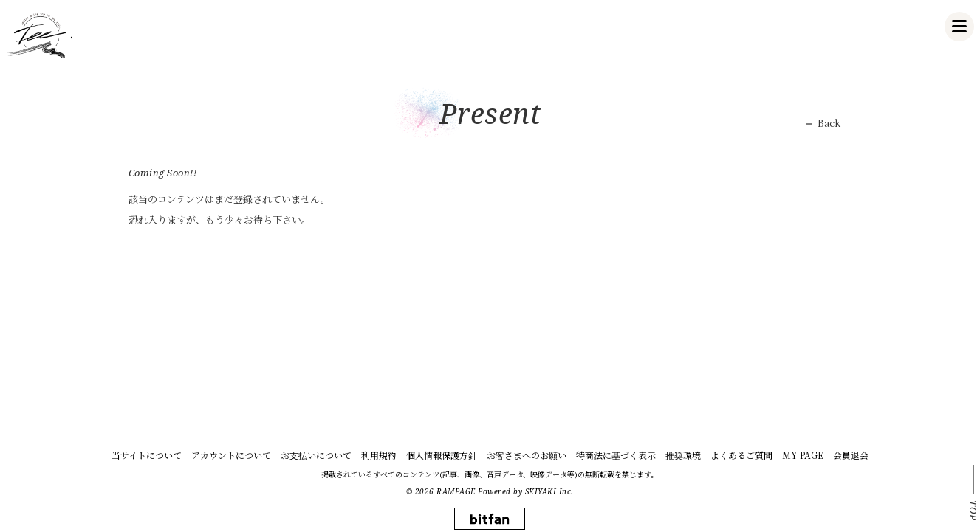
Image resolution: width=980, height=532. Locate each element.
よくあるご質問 (741, 455)
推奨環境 (683, 455)
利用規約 (379, 455)
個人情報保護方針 (442, 455)
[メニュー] (959, 27)
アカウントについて (231, 455)
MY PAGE (803, 455)
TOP (973, 511)
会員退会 (851, 455)
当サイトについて (147, 455)
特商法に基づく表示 (616, 455)
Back (829, 123)
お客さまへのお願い (527, 455)
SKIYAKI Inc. (549, 491)
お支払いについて (316, 455)
